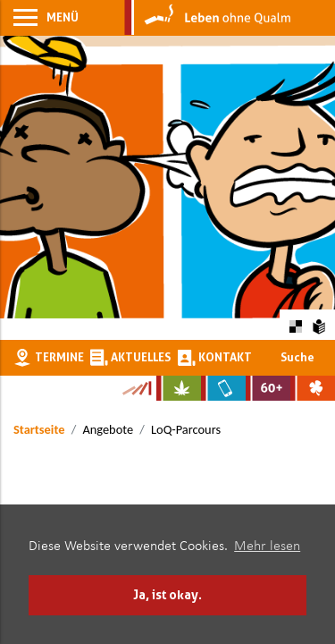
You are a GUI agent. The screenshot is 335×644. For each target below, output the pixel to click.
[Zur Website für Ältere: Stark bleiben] (268, 388)
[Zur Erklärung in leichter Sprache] (319, 324)
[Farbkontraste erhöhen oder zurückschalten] (295, 324)
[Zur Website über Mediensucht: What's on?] (223, 388)
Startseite (39, 429)
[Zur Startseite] (208, 18)
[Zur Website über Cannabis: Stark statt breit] (179, 388)
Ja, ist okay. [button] (167, 594)
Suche (297, 357)
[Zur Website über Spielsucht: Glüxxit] (313, 388)
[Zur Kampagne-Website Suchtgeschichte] (136, 388)
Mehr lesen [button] (267, 547)
